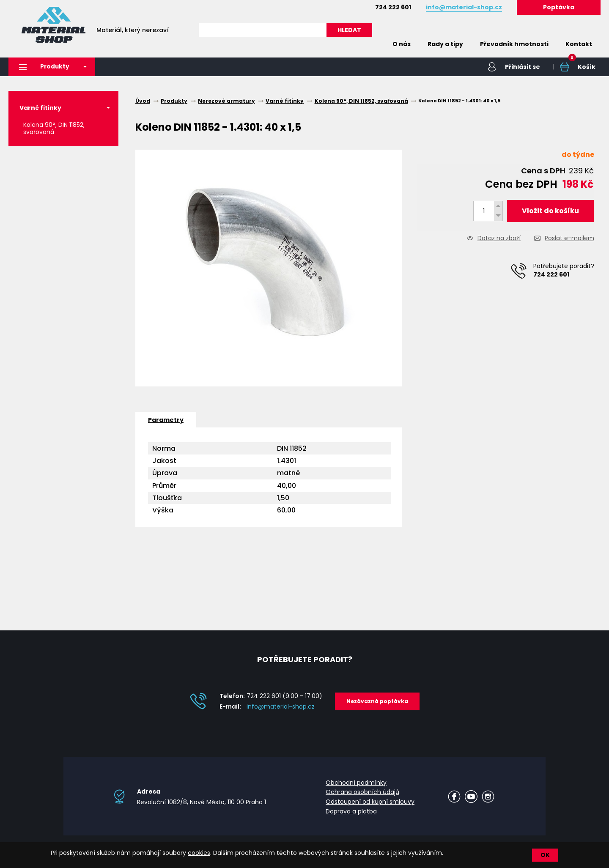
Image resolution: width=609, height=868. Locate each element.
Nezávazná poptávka (377, 702)
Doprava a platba (351, 811)
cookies (199, 853)
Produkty (45, 67)
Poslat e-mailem (569, 239)
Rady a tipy (445, 44)
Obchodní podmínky (356, 783)
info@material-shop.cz (281, 707)
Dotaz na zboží (499, 239)
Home (371, 44)
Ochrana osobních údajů (362, 792)
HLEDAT (349, 30)
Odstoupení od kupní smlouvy (370, 802)
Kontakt (579, 44)
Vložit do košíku (550, 211)
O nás (402, 44)
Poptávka (559, 7)
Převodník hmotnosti (514, 44)
